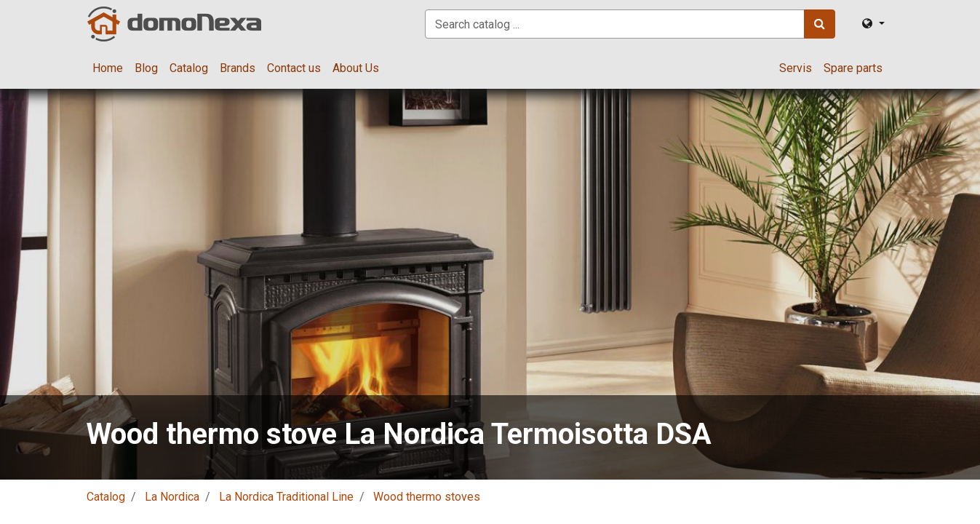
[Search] (820, 24)
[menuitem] (108, 68)
